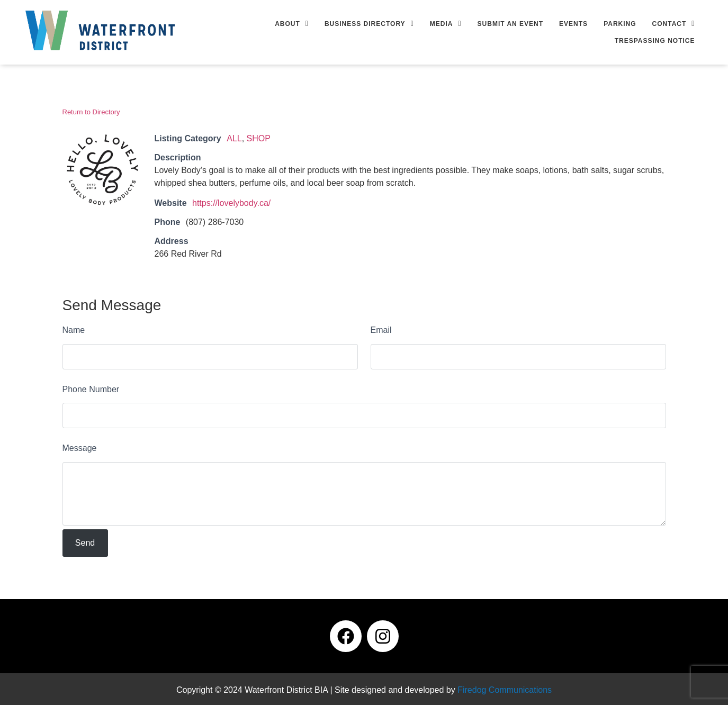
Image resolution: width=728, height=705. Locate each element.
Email (381, 330)
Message (80, 448)
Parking (620, 24)
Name (74, 330)
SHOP (259, 138)
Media (446, 24)
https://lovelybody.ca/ (231, 203)
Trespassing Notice (655, 41)
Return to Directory (91, 112)
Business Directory (369, 24)
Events (573, 24)
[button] (292, 24)
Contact (674, 24)
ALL (234, 138)
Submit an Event (511, 24)
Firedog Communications (505, 690)
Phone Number (91, 389)
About (292, 24)
